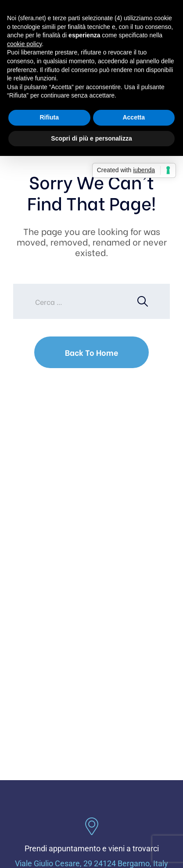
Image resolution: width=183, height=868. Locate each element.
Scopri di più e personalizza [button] (91, 138)
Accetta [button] (134, 117)
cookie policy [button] (24, 44)
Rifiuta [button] (49, 117)
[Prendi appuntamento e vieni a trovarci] (92, 826)
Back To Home (91, 352)
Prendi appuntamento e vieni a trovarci (92, 848)
